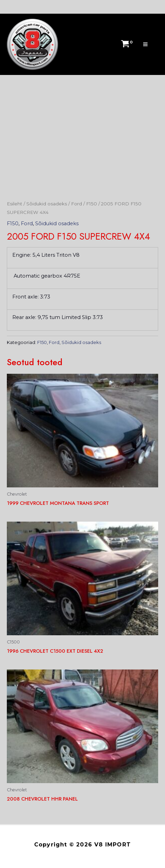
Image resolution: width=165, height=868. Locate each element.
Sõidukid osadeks (47, 204)
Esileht (15, 204)
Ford (77, 204)
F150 (92, 204)
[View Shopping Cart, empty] (125, 44)
